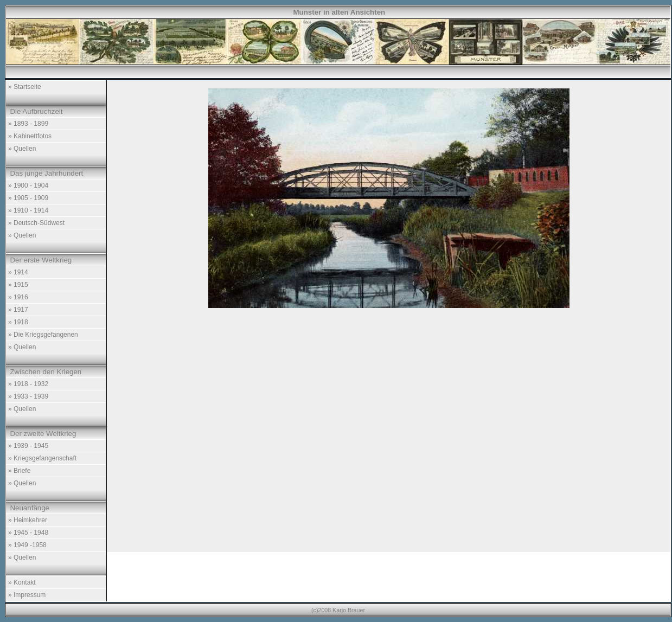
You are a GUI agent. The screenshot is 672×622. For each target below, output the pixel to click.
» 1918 (18, 322)
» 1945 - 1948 (28, 533)
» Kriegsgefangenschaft (42, 458)
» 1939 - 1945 (28, 446)
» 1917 (18, 310)
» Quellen (22, 149)
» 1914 (18, 272)
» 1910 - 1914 (28, 210)
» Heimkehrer (28, 520)
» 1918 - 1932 (28, 384)
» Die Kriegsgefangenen (43, 335)
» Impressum (27, 595)
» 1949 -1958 (27, 545)
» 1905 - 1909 (28, 198)
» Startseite (25, 87)
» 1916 (18, 297)
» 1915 (18, 285)
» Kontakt (22, 582)
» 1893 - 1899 (28, 124)
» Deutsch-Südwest (36, 223)
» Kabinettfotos (30, 136)
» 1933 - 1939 (28, 396)
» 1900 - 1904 (28, 185)
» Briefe (19, 471)
